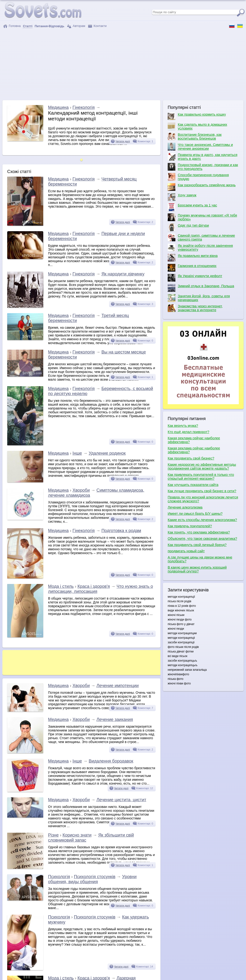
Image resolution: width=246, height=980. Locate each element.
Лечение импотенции (117, 686)
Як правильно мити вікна (193, 258)
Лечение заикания (115, 719)
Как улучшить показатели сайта (193, 485)
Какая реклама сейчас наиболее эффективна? (194, 440)
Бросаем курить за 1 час (192, 207)
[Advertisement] (123, 64)
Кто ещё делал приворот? (188, 432)
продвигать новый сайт (186, 551)
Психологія (59, 877)
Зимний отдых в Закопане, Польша (201, 288)
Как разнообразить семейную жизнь (202, 187)
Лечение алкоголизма (185, 507)
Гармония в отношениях (192, 268)
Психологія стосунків (95, 877)
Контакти (97, 26)
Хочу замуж (182, 197)
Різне (53, 835)
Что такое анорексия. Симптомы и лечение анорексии (200, 147)
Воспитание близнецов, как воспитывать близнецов (195, 136)
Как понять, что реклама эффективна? (199, 532)
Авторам (76, 26)
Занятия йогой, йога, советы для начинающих (199, 298)
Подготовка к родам (121, 531)
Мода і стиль (61, 586)
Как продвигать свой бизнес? (191, 458)
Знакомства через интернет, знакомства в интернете (195, 308)
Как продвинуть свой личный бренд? (197, 545)
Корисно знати (77, 835)
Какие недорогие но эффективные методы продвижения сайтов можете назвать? (202, 466)
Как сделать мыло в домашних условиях (197, 126)
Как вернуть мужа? (183, 426)
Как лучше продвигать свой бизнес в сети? (202, 491)
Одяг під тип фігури (188, 227)
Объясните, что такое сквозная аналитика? (202, 539)
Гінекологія (84, 107)
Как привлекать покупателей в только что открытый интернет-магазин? (201, 477)
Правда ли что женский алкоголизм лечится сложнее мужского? (203, 499)
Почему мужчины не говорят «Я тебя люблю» (202, 217)
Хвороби (81, 490)
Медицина (58, 107)
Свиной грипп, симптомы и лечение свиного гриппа (201, 237)
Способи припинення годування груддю (198, 177)
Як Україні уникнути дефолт (195, 278)
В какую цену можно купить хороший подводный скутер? (197, 569)
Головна (12, 26)
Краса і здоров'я (94, 586)
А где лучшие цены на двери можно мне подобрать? (200, 559)
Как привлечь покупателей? (190, 526)
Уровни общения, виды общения (92, 879)
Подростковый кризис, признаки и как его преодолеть (203, 167)
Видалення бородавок (111, 761)
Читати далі (123, 141)
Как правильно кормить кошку (197, 116)
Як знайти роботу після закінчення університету (200, 248)
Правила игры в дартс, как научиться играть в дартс (203, 157)
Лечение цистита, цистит (121, 800)
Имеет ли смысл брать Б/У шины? (195, 514)
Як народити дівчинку (123, 274)
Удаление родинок (107, 453)
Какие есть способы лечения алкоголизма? (202, 520)
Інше (77, 453)
